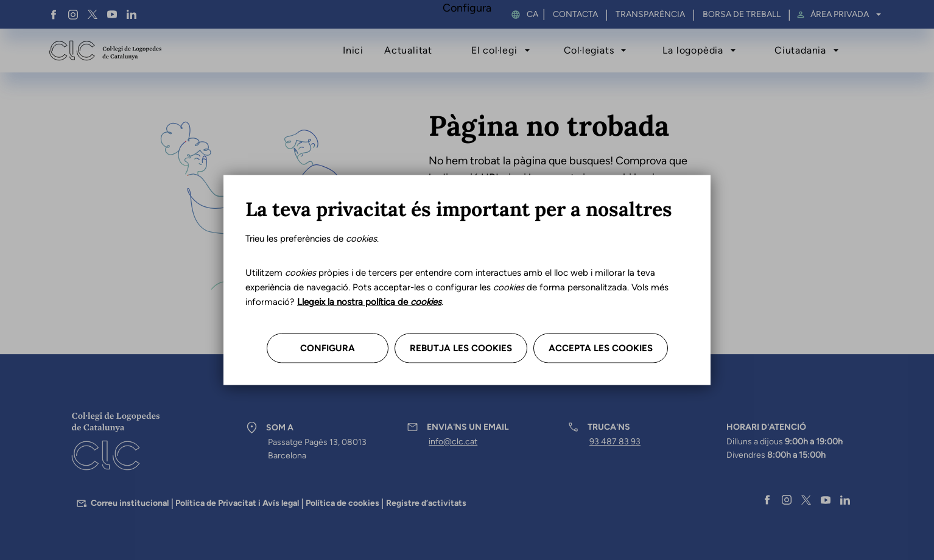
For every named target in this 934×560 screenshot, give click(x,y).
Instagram (73, 15)
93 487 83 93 (615, 442)
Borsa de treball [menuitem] (742, 15)
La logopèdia (693, 50)
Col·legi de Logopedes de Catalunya (105, 51)
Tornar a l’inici (474, 240)
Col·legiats (589, 50)
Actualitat (408, 50)
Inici (353, 50)
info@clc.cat (453, 442)
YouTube (112, 15)
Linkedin (132, 15)
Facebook (54, 15)
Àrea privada (840, 15)
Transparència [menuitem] (650, 15)
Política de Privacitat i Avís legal (237, 503)
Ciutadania (800, 50)
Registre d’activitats (426, 503)
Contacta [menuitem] (575, 15)
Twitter (93, 15)
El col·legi (494, 50)
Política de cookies (342, 503)
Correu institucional (130, 503)
